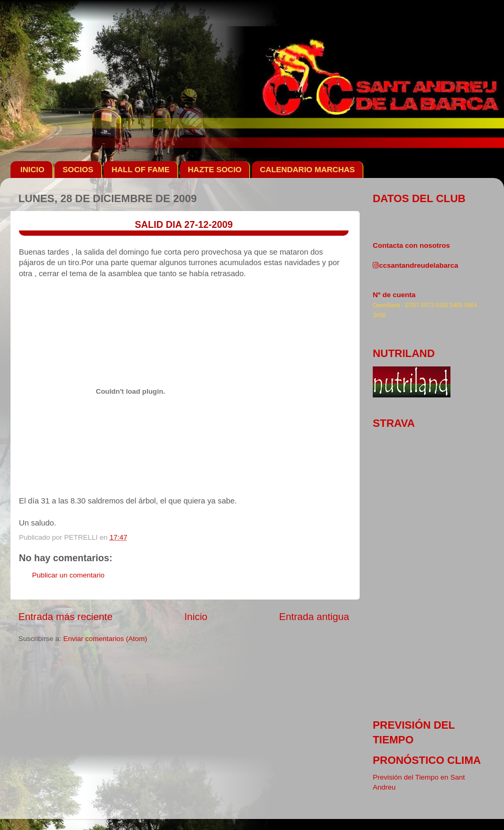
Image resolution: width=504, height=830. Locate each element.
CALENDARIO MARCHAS (307, 169)
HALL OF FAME (140, 169)
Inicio (196, 617)
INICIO (33, 169)
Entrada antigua (314, 617)
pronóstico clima (427, 760)
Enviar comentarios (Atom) (106, 639)
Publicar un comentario (68, 575)
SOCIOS (78, 169)
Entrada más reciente (66, 617)
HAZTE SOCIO (215, 169)
